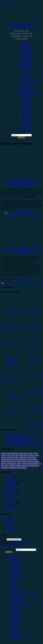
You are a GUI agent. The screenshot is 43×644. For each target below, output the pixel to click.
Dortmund (4, 458)
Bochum (13, 456)
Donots (37, 456)
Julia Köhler (26, 117)
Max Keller (26, 125)
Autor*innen (24, 96)
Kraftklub (19, 462)
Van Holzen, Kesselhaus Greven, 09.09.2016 (21, 251)
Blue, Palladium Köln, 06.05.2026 (18, 438)
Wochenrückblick (12, 509)
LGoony (37, 462)
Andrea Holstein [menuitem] (16, 614)
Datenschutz (10, 518)
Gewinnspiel (26, 57)
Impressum (10, 522)
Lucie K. (26, 119)
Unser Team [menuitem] (15, 609)
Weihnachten (4, 468)
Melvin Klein (26, 127)
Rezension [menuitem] (14, 558)
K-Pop (14, 462)
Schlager (6, 466)
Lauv (27, 462)
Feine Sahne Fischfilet (21, 460)
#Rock (26, 72)
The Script (12, 466)
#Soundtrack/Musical (26, 92)
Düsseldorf (16, 458)
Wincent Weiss (13, 468)
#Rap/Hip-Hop (26, 86)
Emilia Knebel (26, 111)
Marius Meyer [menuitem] (15, 632)
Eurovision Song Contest (8, 460)
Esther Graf (33, 458)
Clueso (25, 456)
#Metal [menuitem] (13, 591)
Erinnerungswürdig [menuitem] (17, 579)
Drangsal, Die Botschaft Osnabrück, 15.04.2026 (23, 445)
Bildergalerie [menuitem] (15, 581)
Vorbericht (26, 47)
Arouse (24, 544)
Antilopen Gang (24, 454)
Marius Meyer (26, 123)
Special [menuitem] (13, 577)
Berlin (31, 454)
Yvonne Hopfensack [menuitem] (17, 638)
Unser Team (26, 98)
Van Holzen (25, 466)
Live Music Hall (12, 464)
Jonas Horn (26, 115)
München (24, 464)
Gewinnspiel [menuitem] (15, 570)
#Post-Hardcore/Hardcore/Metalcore (29, 81)
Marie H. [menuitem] (13, 630)
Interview (26, 55)
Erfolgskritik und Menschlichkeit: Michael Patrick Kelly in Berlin (21, 435)
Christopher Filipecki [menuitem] (18, 618)
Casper (21, 456)
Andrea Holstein (26, 102)
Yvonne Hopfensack (26, 129)
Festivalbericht (26, 51)
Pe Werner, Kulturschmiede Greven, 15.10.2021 (22, 183)
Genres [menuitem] (8, 583)
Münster (29, 464)
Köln (24, 462)
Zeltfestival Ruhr (22, 468)
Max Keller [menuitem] (14, 634)
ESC (28, 458)
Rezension (26, 45)
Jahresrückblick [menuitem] (16, 573)
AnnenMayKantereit (14, 454)
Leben (8, 495)
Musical (19, 464)
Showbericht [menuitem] (15, 566)
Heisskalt (3, 462)
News (8, 499)
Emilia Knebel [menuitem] (15, 620)
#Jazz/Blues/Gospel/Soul (28, 94)
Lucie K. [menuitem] (13, 628)
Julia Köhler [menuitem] (15, 626)
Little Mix (4, 464)
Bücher (8, 479)
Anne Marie (4, 454)
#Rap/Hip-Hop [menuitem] (16, 597)
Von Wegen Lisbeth (34, 466)
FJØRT (30, 460)
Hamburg (35, 460)
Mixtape (9, 497)
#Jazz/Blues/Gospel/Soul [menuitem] (19, 605)
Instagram (9, 462)
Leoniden (31, 462)
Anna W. (26, 104)
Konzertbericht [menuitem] (16, 562)
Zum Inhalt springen (8, 2)
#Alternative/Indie (26, 76)
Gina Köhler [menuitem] (15, 622)
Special (26, 63)
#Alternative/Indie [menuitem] (17, 589)
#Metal (26, 78)
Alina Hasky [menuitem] (15, 611)
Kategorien (24, 43)
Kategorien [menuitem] (10, 556)
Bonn (17, 456)
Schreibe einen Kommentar (27, 215)
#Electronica (26, 90)
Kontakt (8, 529)
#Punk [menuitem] (12, 595)
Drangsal (9, 458)
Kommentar (26, 61)
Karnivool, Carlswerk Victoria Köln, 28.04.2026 (23, 440)
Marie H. (26, 121)
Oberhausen (35, 464)
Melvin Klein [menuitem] (15, 636)
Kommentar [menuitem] (14, 575)
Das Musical (31, 456)
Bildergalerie (26, 67)
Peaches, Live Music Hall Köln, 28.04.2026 (22, 443)
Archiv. (4, 539)
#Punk (26, 84)
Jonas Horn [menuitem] (14, 624)
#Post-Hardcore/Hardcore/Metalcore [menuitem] (24, 593)
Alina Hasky (26, 100)
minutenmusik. (21, 25)
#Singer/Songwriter (26, 88)
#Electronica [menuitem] (15, 601)
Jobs (7, 524)
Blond (8, 456)
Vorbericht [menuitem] (14, 560)
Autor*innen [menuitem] (10, 607)
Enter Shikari (23, 458)
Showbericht (26, 53)
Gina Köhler (26, 113)
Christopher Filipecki (26, 107)
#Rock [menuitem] (12, 585)
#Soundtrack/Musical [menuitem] (18, 603)
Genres (24, 70)
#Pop (26, 74)
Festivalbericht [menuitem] (16, 564)
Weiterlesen (22, 209)
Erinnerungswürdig (26, 65)
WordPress (14, 544)
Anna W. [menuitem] (13, 616)
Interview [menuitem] (14, 568)
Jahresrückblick (26, 59)
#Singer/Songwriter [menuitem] (17, 599)
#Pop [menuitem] (12, 587)
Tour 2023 (18, 466)
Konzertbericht (26, 49)
